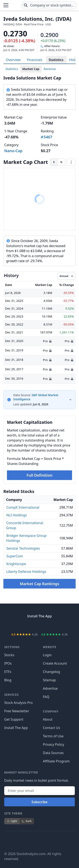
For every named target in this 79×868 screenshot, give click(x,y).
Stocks (9, 655)
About (48, 719)
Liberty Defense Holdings (26, 572)
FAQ (46, 697)
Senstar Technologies (23, 548)
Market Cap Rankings (39, 584)
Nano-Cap (13, 151)
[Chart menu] (71, 162)
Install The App (16, 728)
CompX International (23, 507)
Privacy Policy (54, 744)
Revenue (50, 69)
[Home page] (15, 5)
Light (12, 821)
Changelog (52, 672)
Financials (35, 60)
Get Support (14, 719)
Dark (27, 821)
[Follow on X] (19, 841)
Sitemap (50, 680)
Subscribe (40, 802)
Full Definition (39, 475)
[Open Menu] (6, 5)
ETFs (8, 672)
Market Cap (31, 69)
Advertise (50, 688)
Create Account (55, 663)
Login (47, 655)
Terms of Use (53, 736)
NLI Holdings (17, 515)
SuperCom (15, 556)
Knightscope (16, 564)
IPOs (8, 663)
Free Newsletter (17, 711)
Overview (13, 60)
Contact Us (52, 728)
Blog (8, 680)
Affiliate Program (56, 761)
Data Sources (53, 753)
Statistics (56, 60)
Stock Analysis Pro (18, 703)
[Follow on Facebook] (8, 841)
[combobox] (49, 5)
